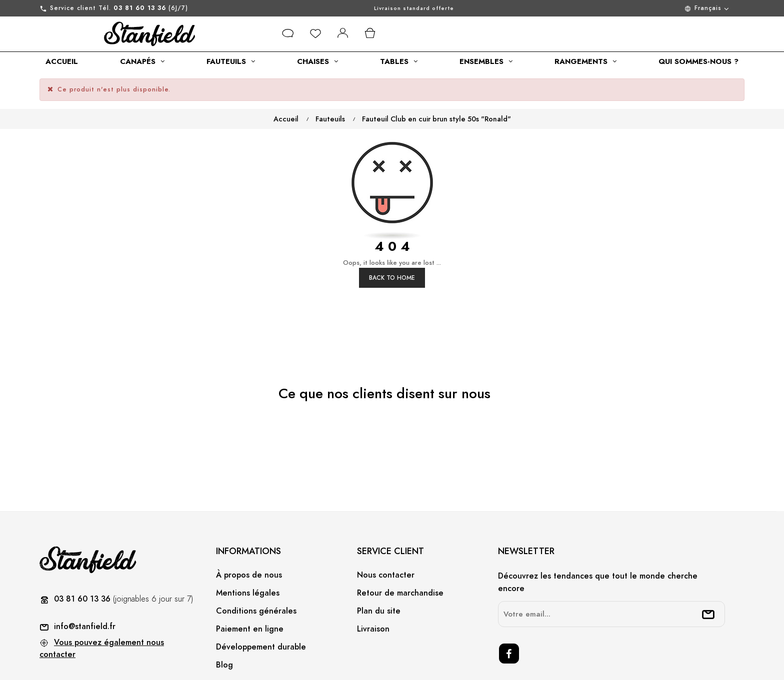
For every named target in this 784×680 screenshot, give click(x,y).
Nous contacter (386, 537)
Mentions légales (248, 555)
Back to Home (392, 240)
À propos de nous (249, 537)
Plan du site (379, 573)
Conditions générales (256, 573)
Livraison (373, 591)
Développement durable (261, 609)
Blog (224, 627)
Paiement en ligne (250, 591)
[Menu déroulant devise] (649, 8)
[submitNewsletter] (708, 577)
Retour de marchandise (400, 555)
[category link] (62, 61)
